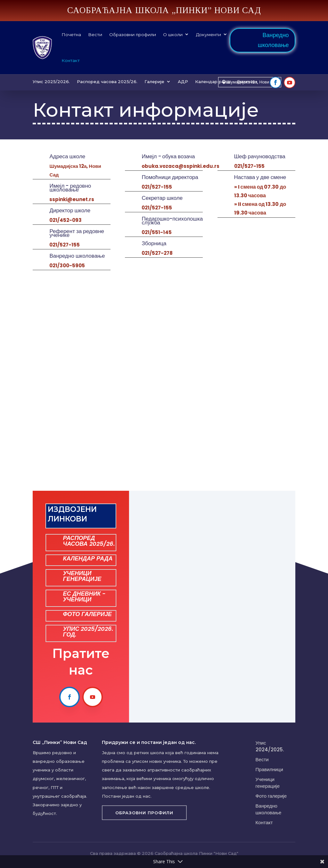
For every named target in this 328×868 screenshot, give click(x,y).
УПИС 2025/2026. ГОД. (88, 632)
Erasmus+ (247, 82)
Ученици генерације (268, 783)
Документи (209, 35)
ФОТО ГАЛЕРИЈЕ (87, 614)
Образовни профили (133, 35)
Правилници (269, 769)
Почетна (71, 35)
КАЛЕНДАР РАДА (88, 558)
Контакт (71, 60)
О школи (173, 35)
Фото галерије (271, 796)
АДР (183, 82)
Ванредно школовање (273, 40)
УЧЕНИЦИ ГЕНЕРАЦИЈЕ (82, 576)
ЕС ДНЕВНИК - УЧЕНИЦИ (84, 596)
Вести (95, 35)
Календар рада (213, 82)
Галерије (154, 82)
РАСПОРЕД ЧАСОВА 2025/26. (89, 541)
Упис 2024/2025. (270, 746)
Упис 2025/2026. (51, 82)
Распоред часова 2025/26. (107, 82)
